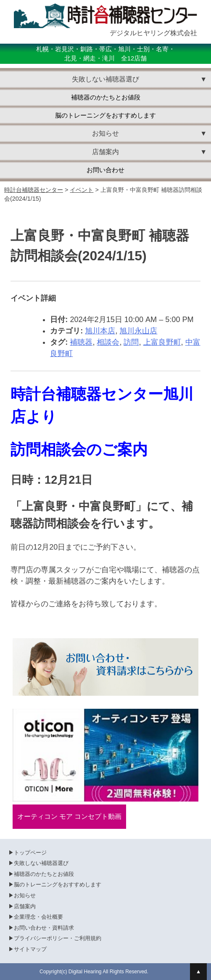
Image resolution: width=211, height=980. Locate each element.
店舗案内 (25, 906)
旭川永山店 (138, 331)
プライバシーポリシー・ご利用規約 (58, 938)
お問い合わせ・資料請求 (44, 928)
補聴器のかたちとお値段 (106, 97)
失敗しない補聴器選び (41, 863)
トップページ (30, 853)
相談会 (108, 342)
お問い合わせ (105, 170)
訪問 (131, 342)
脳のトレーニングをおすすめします (105, 115)
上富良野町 (162, 342)
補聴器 (81, 342)
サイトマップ (30, 949)
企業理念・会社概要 (38, 917)
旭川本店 (100, 331)
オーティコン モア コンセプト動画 (70, 816)
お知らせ (25, 895)
